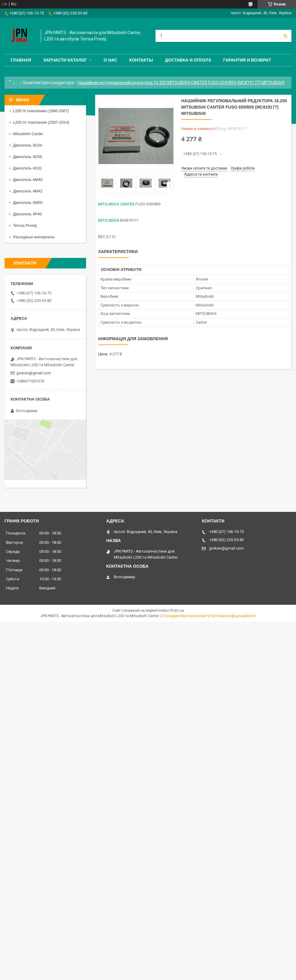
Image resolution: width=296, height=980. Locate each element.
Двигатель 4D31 (27, 168)
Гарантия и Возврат (247, 60)
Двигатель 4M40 (28, 180)
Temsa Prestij (25, 225)
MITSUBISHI (109, 220)
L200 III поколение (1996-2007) (41, 111)
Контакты (141, 60)
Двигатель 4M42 (28, 191)
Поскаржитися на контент (185, 616)
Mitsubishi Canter (28, 134)
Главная (21, 60)
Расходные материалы (34, 237)
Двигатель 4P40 (27, 214)
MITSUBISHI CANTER (116, 204)
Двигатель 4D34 (27, 145)
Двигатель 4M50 (28, 203)
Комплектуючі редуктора (48, 83)
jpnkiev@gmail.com (34, 373)
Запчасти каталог (65, 60)
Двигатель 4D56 (27, 157)
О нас (110, 60)
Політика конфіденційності (233, 616)
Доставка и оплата (188, 60)
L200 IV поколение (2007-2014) (41, 122)
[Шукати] (285, 36)
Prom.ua (177, 611)
